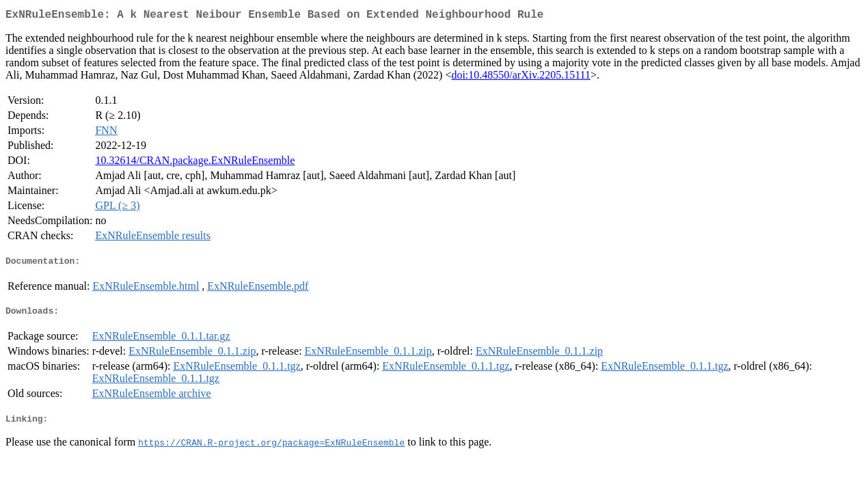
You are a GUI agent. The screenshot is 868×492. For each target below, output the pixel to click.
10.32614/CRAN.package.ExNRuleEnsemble (195, 163)
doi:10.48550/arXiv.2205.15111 (521, 78)
